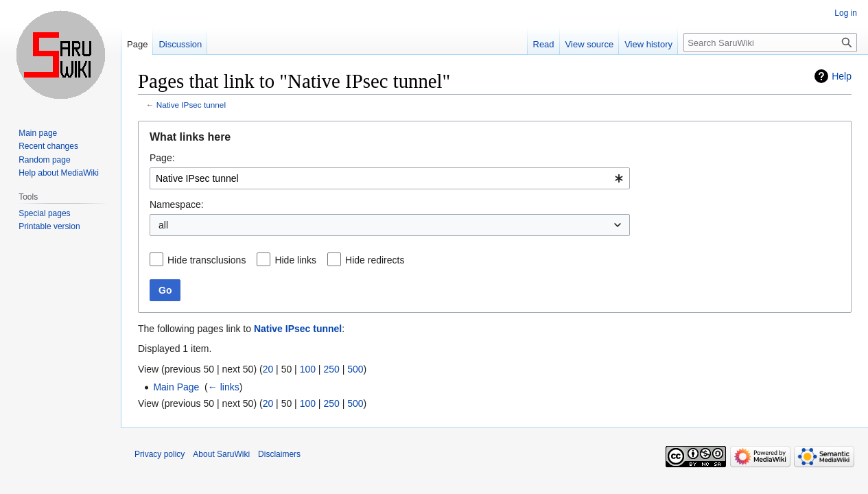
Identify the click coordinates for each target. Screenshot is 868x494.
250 (331, 369)
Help (842, 76)
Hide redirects (375, 260)
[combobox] (390, 178)
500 (355, 369)
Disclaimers (279, 454)
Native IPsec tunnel (191, 105)
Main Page (176, 387)
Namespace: (177, 204)
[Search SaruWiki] (770, 43)
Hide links (295, 260)
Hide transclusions (207, 260)
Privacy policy (160, 454)
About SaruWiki (221, 454)
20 (268, 369)
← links (224, 387)
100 (308, 369)
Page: (162, 158)
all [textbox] (163, 225)
